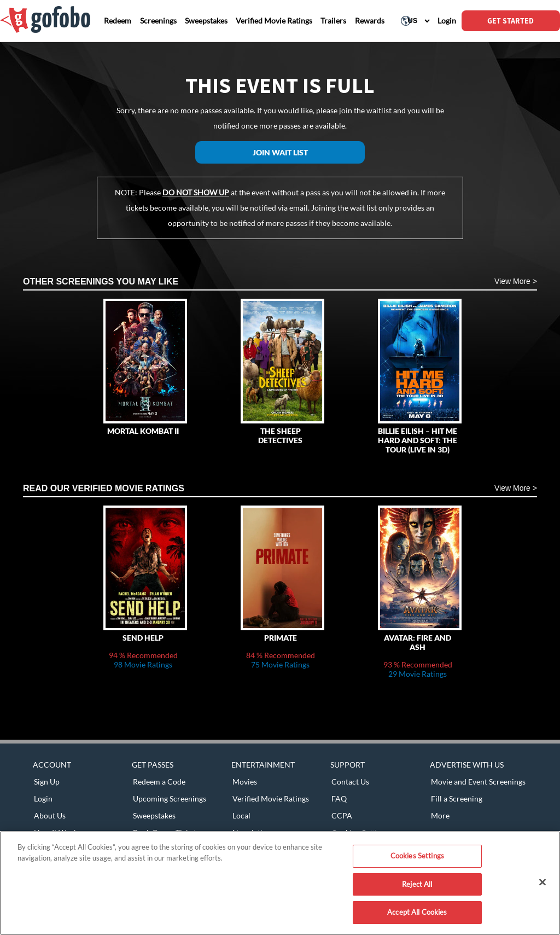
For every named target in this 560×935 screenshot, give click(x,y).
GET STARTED (511, 21)
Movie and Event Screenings (478, 782)
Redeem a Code (159, 782)
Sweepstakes (154, 815)
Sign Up (47, 782)
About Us (50, 815)
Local (241, 815)
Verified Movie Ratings (271, 798)
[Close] (542, 882)
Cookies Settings (417, 856)
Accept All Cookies (417, 912)
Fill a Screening (457, 798)
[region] (280, 883)
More (440, 815)
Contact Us (350, 782)
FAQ (339, 798)
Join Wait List (280, 152)
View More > (516, 281)
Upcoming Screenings (170, 798)
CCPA (342, 815)
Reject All (417, 884)
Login (43, 798)
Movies (245, 782)
